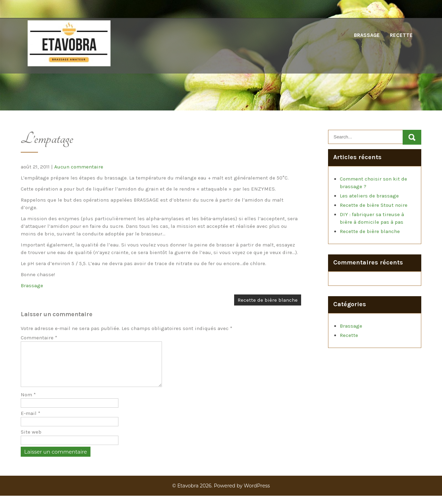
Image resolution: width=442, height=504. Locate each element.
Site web (31, 440)
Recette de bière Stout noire (374, 205)
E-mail (31, 421)
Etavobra (188, 494)
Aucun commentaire (79, 167)
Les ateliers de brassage (369, 196)
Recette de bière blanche (268, 300)
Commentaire (39, 338)
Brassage (367, 35)
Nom (28, 403)
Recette (401, 35)
